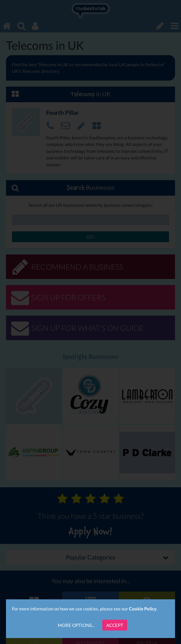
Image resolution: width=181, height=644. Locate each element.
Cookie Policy (143, 609)
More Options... (76, 625)
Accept (115, 625)
